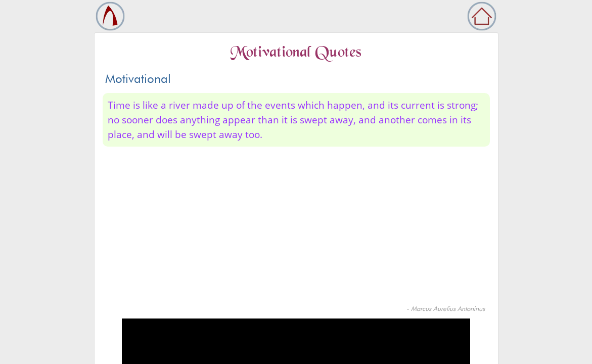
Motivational (138, 79)
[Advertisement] (296, 228)
